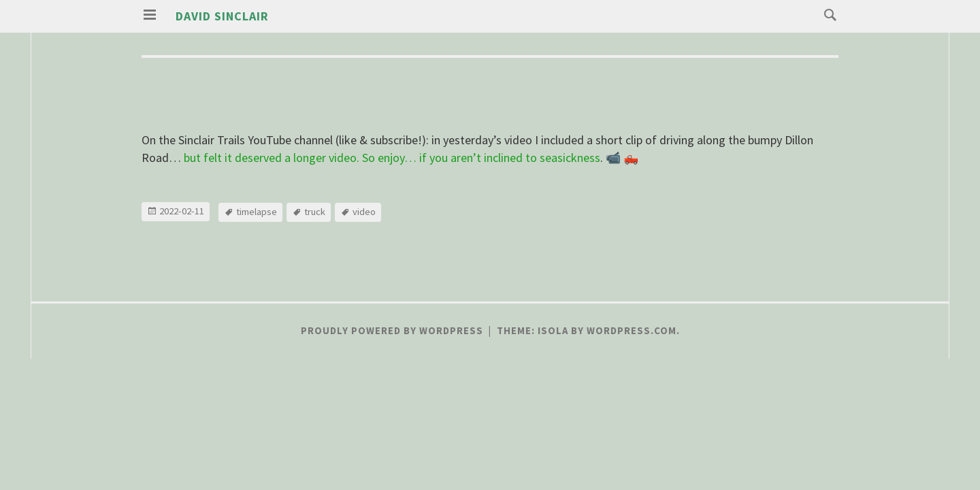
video (364, 212)
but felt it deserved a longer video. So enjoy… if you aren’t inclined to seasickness (392, 158)
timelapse (257, 212)
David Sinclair (222, 16)
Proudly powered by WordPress (392, 331)
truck (315, 212)
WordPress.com (632, 331)
